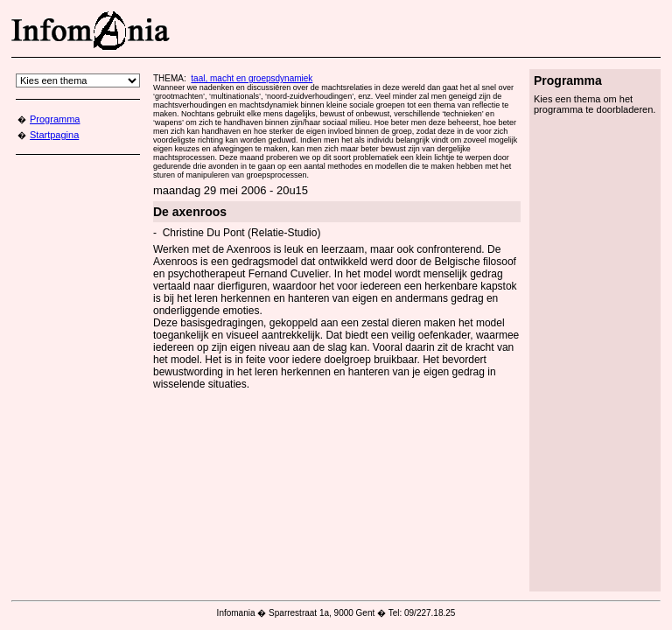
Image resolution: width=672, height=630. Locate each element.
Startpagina (54, 135)
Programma (55, 119)
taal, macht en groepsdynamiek (252, 78)
